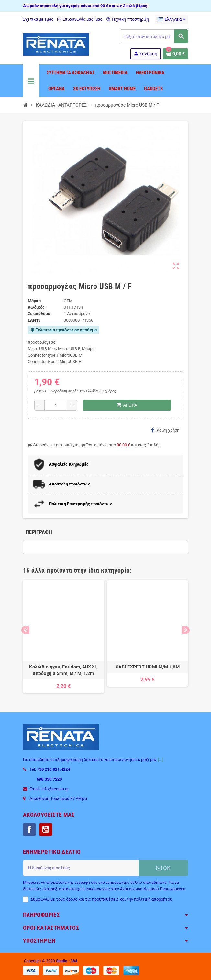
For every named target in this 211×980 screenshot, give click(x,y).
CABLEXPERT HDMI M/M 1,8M (148, 667)
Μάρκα (34, 301)
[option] (63, 637)
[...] (160, 760)
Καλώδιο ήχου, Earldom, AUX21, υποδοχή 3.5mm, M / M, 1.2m (63, 670)
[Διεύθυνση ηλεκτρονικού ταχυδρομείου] (81, 868)
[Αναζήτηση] (154, 36)
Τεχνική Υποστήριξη (128, 19)
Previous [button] (25, 630)
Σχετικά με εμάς (38, 19)
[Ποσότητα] (56, 405)
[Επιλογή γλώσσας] (172, 19)
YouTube (46, 829)
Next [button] (186, 630)
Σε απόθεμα (39, 314)
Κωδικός (36, 307)
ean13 (34, 320)
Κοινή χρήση (165, 430)
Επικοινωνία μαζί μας (80, 19)
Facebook (29, 829)
